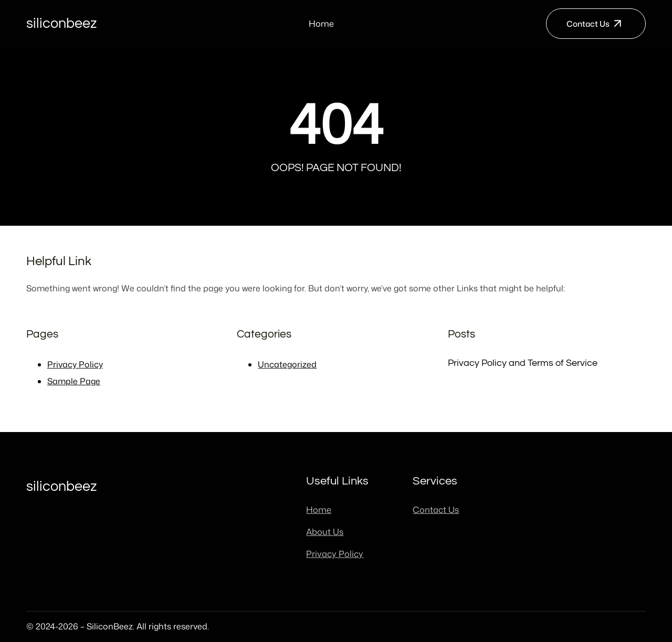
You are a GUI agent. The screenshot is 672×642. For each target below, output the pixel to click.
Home (321, 23)
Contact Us (588, 24)
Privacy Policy (75, 364)
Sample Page (74, 381)
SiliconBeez (61, 24)
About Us (325, 532)
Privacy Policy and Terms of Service (523, 363)
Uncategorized (287, 364)
